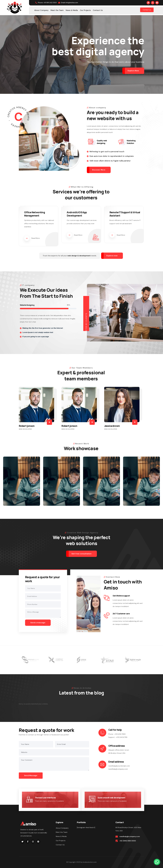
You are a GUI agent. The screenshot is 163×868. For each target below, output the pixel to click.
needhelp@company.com (130, 836)
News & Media (61, 836)
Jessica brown (112, 426)
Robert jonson (27, 426)
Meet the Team (62, 832)
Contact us (147, 10)
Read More (32, 238)
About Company (62, 828)
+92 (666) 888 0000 (128, 841)
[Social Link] (148, 3)
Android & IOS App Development (77, 214)
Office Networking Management (35, 214)
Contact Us (60, 845)
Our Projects (61, 841)
